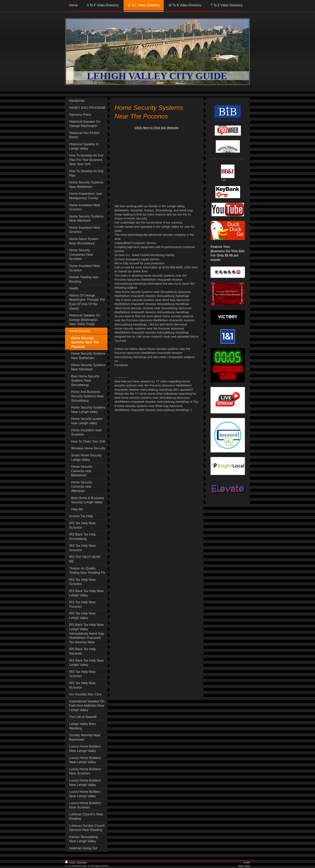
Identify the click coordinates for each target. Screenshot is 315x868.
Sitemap (82, 862)
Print (70, 862)
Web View (244, 866)
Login (247, 862)
